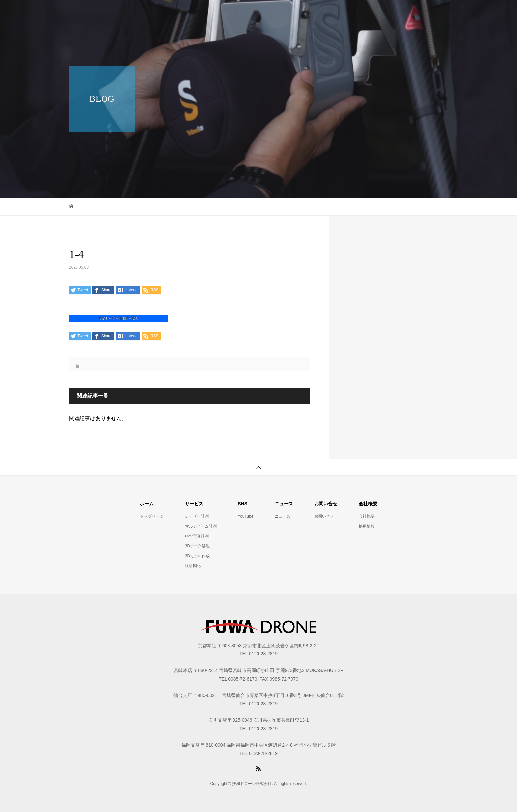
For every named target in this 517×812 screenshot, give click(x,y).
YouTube (245, 516)
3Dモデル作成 (197, 556)
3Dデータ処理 (197, 546)
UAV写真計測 (197, 536)
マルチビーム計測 (201, 526)
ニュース (283, 516)
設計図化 (193, 566)
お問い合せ (324, 516)
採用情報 (367, 526)
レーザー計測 (197, 516)
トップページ (152, 516)
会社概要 (367, 516)
